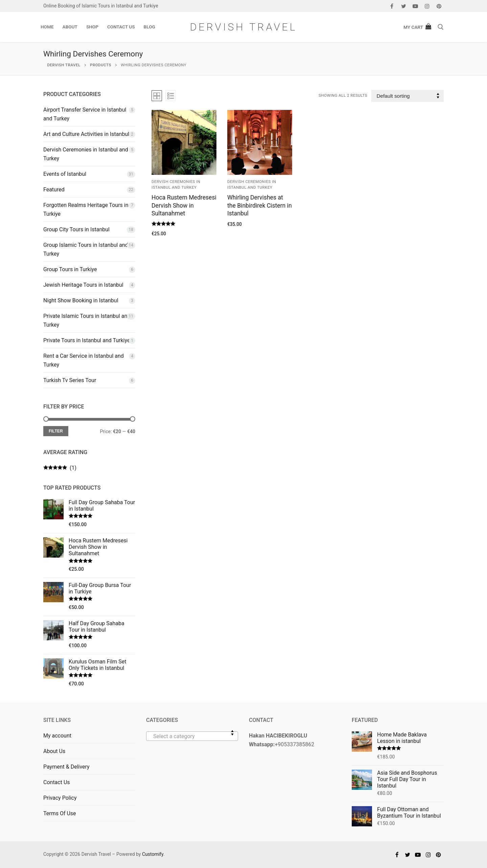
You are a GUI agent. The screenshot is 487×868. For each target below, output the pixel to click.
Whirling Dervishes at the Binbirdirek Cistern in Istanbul (260, 206)
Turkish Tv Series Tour (70, 380)
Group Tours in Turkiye (70, 269)
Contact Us (57, 782)
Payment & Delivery (66, 767)
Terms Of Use (60, 813)
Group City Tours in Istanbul (76, 229)
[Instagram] (427, 6)
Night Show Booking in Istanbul (81, 300)
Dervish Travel (244, 27)
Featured (54, 190)
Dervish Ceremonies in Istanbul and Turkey (86, 154)
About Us (54, 751)
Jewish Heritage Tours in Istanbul (83, 285)
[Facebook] (392, 6)
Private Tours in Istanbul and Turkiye (87, 340)
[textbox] (192, 739)
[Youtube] (415, 6)
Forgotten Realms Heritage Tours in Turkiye (86, 209)
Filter (56, 431)
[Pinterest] (439, 6)
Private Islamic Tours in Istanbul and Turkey (87, 320)
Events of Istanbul (65, 174)
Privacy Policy (60, 798)
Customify (153, 854)
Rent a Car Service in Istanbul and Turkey (84, 360)
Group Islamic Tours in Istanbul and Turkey (86, 249)
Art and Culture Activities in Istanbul (86, 134)
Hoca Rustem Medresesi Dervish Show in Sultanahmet (184, 206)
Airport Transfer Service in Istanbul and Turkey (85, 114)
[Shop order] (408, 96)
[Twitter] (404, 6)
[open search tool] (441, 27)
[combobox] (192, 736)
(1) (60, 468)
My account (57, 736)
